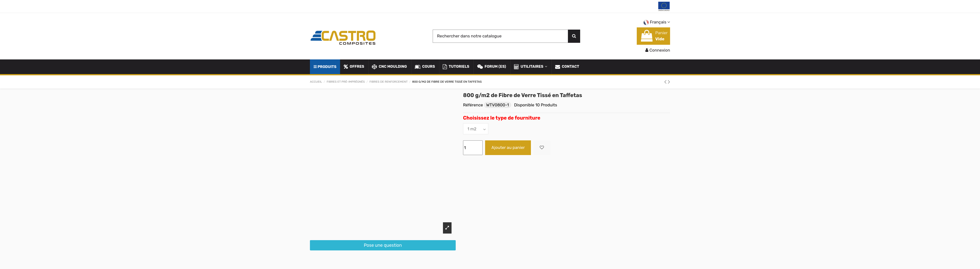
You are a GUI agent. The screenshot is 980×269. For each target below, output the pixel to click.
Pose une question (383, 245)
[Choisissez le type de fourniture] (476, 129)
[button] (530, 67)
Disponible (524, 105)
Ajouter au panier (508, 147)
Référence (473, 105)
